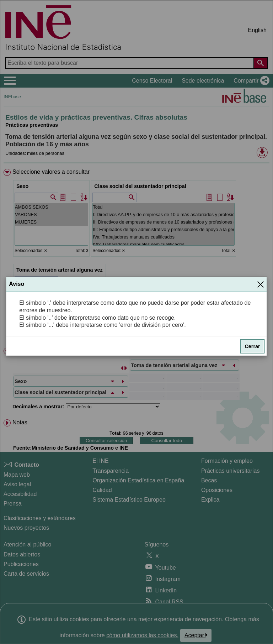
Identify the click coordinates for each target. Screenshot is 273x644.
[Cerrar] (261, 284)
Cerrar (252, 346)
